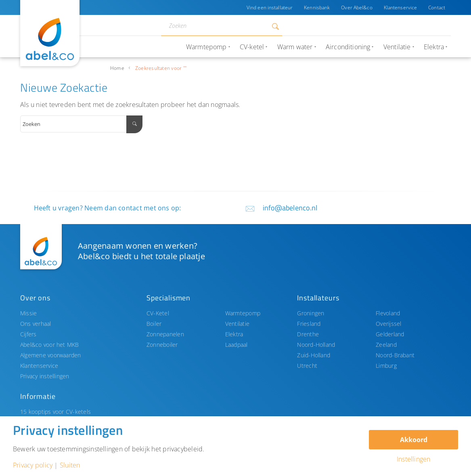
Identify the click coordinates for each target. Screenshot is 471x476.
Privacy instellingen (45, 376)
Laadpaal (237, 345)
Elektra (234, 334)
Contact (437, 7)
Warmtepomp (243, 313)
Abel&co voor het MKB (50, 345)
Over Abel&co (357, 7)
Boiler (154, 324)
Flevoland (388, 313)
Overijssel (388, 324)
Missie (28, 313)
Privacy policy (33, 465)
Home (117, 68)
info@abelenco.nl (290, 208)
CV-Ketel (158, 313)
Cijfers (28, 334)
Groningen (311, 313)
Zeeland (386, 345)
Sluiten (70, 465)
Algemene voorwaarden (51, 355)
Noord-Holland (316, 345)
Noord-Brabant (395, 355)
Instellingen (414, 459)
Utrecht (307, 366)
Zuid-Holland (314, 355)
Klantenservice (401, 7)
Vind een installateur (270, 7)
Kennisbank (317, 7)
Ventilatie (237, 324)
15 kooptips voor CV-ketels (55, 412)
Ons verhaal (36, 324)
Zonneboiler (162, 345)
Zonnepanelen (165, 334)
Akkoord (414, 440)
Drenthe (308, 334)
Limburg (386, 366)
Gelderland (390, 334)
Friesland (309, 324)
